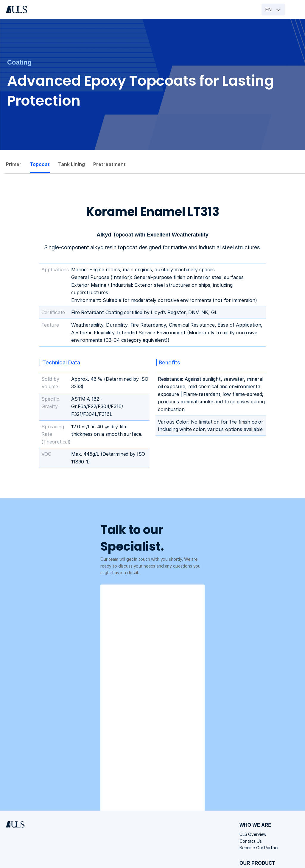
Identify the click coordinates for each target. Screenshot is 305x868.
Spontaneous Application (225, 831)
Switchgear (211, 792)
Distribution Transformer (224, 784)
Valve (206, 808)
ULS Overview (214, 754)
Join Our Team (214, 823)
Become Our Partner (220, 769)
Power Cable (213, 800)
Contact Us (212, 761)
